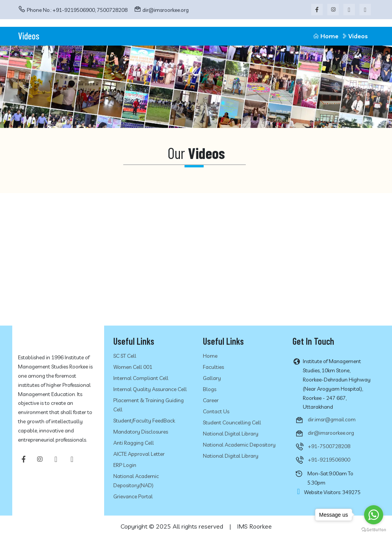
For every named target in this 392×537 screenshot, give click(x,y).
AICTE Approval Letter (139, 454)
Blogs (210, 389)
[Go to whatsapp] (374, 515)
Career (211, 400)
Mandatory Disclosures (141, 432)
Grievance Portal (133, 496)
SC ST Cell (125, 356)
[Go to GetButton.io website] (374, 529)
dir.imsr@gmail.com (332, 419)
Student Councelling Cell (232, 422)
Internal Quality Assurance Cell (150, 389)
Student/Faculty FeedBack (144, 421)
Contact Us (216, 411)
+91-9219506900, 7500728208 (90, 10)
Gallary (212, 378)
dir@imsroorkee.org (166, 10)
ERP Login (125, 465)
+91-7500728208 (329, 446)
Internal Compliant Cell (141, 378)
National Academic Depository (239, 445)
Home (326, 36)
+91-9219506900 (329, 460)
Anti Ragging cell (134, 443)
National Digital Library (231, 434)
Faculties (213, 367)
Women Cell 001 (133, 367)
